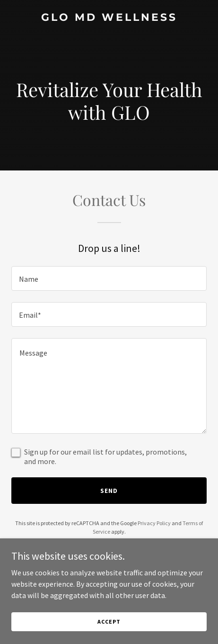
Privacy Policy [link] (154, 523)
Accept (109, 622)
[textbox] (109, 278)
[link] (109, 18)
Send (109, 491)
